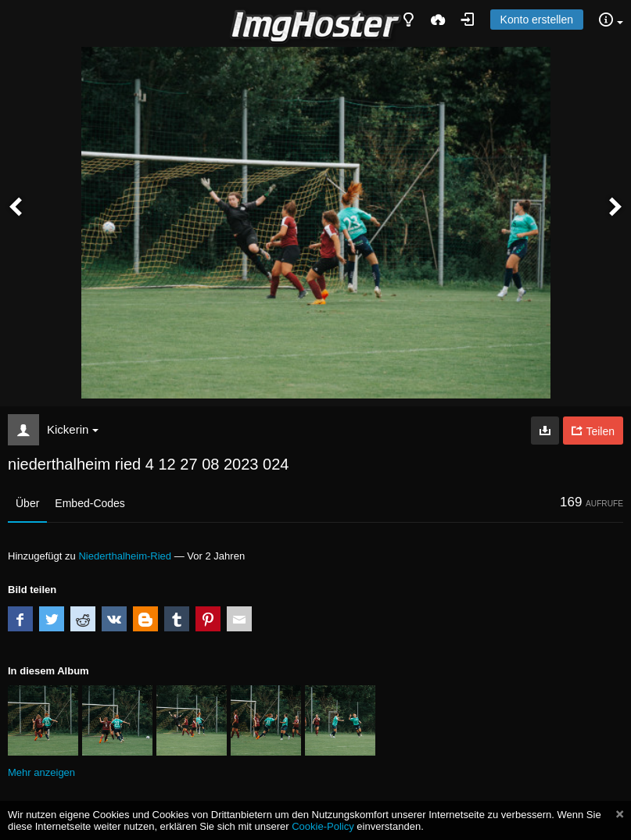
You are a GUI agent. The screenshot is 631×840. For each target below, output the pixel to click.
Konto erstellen (537, 20)
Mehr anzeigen (41, 772)
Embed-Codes (90, 503)
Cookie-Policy (323, 826)
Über (27, 503)
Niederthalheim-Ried (125, 556)
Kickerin (73, 429)
